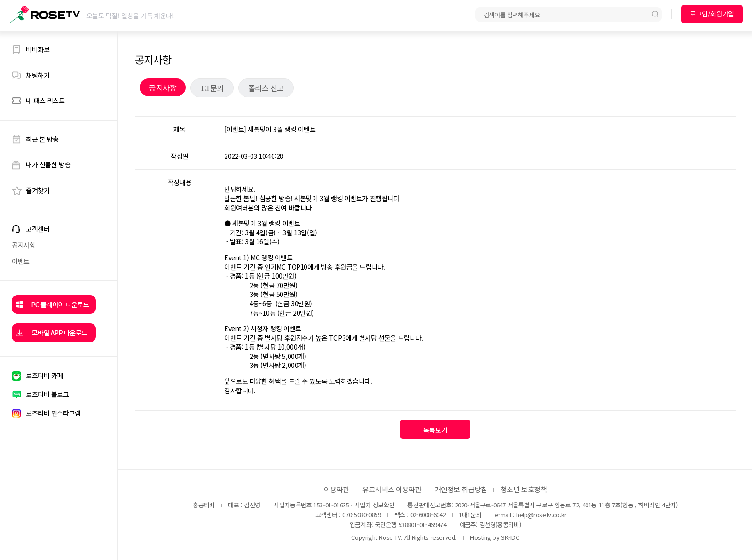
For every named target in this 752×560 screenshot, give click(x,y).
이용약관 (337, 489)
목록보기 (435, 430)
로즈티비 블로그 (47, 394)
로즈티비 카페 (44, 375)
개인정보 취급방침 (461, 489)
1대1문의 (470, 515)
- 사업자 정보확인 (372, 505)
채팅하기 (38, 75)
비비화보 (38, 49)
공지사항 (23, 245)
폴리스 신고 (266, 88)
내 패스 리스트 (45, 101)
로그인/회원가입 (712, 14)
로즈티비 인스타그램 (53, 413)
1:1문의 (212, 88)
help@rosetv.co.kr (541, 515)
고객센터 (38, 229)
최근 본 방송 (42, 139)
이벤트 (21, 261)
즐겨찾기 (38, 190)
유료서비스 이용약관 (392, 489)
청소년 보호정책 (524, 489)
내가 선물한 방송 (48, 164)
